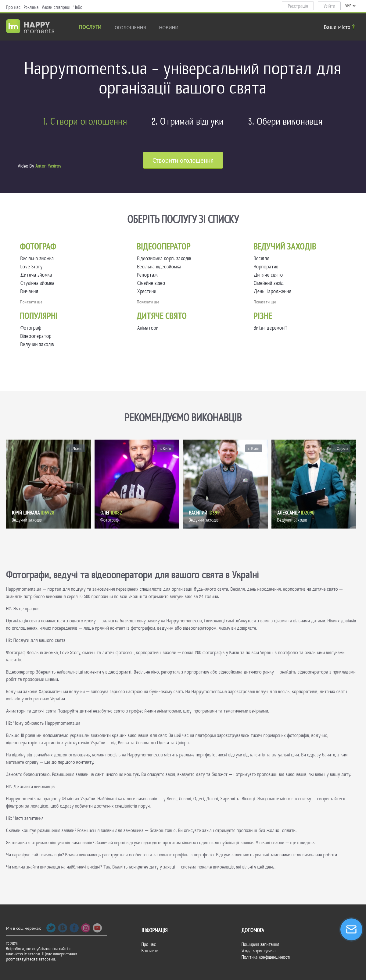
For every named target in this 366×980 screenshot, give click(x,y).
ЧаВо (78, 7)
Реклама (31, 7)
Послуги (90, 28)
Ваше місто (340, 27)
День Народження (274, 291)
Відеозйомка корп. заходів (165, 258)
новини (169, 27)
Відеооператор (36, 336)
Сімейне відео (152, 283)
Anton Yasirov (48, 166)
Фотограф (31, 328)
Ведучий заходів (37, 344)
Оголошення (130, 27)
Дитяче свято (270, 275)
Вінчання (31, 291)
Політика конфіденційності (266, 957)
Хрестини (148, 291)
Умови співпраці (56, 7)
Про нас (13, 7)
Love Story (33, 267)
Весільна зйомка (38, 258)
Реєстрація (298, 6)
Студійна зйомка (39, 283)
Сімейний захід (270, 283)
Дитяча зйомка (38, 275)
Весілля (263, 258)
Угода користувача (259, 951)
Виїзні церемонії (270, 328)
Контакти (150, 951)
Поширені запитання (260, 944)
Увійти (329, 6)
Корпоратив (267, 267)
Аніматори (148, 328)
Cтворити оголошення (183, 160)
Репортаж (149, 275)
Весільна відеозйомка (161, 267)
